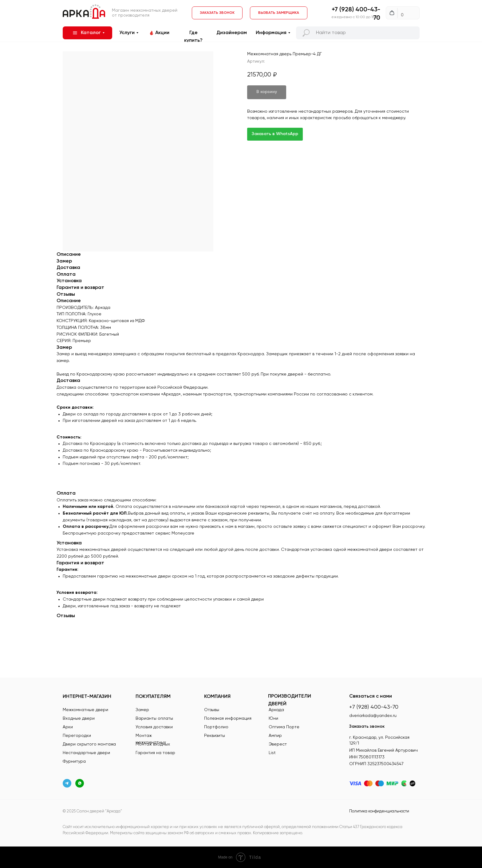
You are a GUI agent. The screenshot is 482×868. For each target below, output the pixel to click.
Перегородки (77, 736)
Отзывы (212, 710)
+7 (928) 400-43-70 (374, 707)
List (272, 753)
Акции (162, 33)
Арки (68, 727)
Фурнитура (74, 761)
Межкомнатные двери (85, 710)
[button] (279, 13)
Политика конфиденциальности (379, 811)
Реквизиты (215, 736)
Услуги (127, 33)
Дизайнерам (232, 33)
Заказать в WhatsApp (275, 134)
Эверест (278, 744)
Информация (271, 33)
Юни (273, 718)
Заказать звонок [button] (367, 726)
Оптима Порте (284, 727)
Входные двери (79, 718)
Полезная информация (228, 718)
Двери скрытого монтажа (89, 744)
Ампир (275, 736)
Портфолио (216, 727)
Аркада (276, 710)
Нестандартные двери (86, 753)
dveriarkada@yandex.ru (373, 716)
